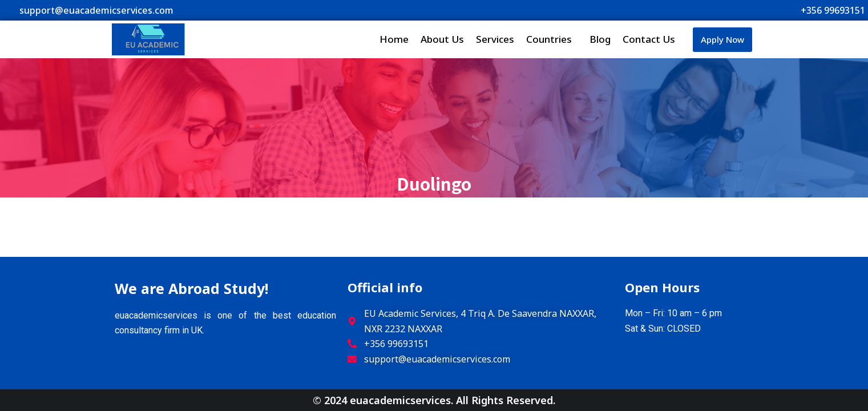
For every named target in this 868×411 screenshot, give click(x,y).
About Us (442, 39)
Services (495, 39)
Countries (552, 39)
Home (394, 39)
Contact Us (649, 39)
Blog (600, 39)
